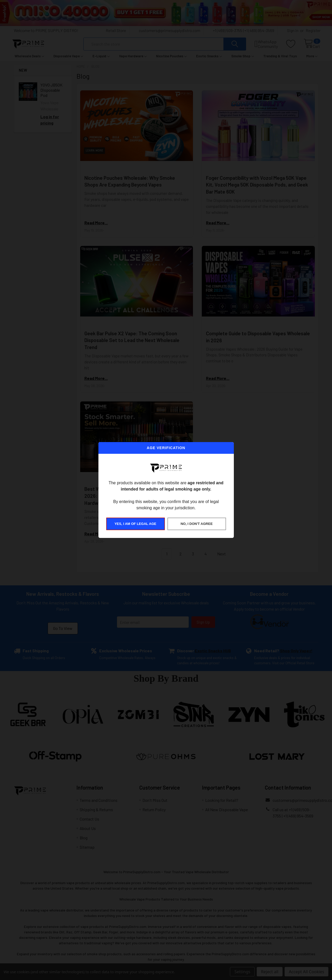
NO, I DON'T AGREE (196, 524)
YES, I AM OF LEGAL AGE (136, 524)
